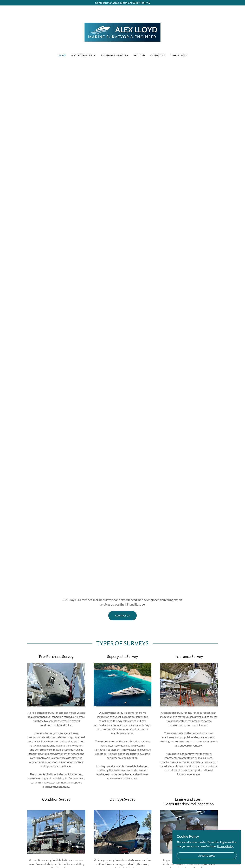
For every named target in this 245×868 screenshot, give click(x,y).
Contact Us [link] (158, 55)
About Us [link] (139, 55)
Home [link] (62, 55)
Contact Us (122, 616)
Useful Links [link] (179, 55)
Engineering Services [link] (114, 55)
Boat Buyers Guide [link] (83, 55)
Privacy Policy (225, 851)
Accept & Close (207, 860)
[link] (123, 32)
